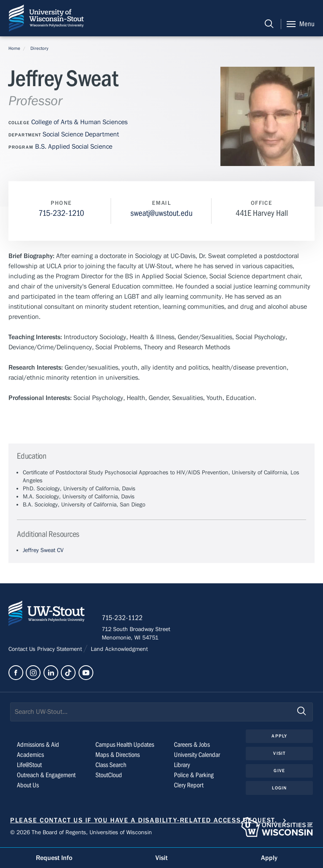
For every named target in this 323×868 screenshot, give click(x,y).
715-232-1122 (122, 618)
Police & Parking (194, 775)
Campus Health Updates (125, 745)
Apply (279, 736)
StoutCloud (109, 775)
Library (182, 765)
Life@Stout (29, 765)
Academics (30, 755)
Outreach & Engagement (46, 775)
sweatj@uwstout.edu (161, 213)
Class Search (111, 765)
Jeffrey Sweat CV (43, 550)
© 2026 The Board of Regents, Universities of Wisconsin (81, 833)
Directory (39, 48)
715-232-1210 (61, 213)
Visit (279, 753)
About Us (28, 785)
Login (279, 788)
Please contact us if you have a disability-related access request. (144, 820)
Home (14, 48)
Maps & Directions (118, 755)
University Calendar (197, 755)
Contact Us (23, 649)
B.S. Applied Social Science (74, 147)
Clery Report (189, 785)
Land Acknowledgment (118, 649)
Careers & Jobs (192, 745)
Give (279, 771)
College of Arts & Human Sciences (79, 122)
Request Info (54, 858)
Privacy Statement (60, 649)
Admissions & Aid (38, 745)
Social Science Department (81, 134)
